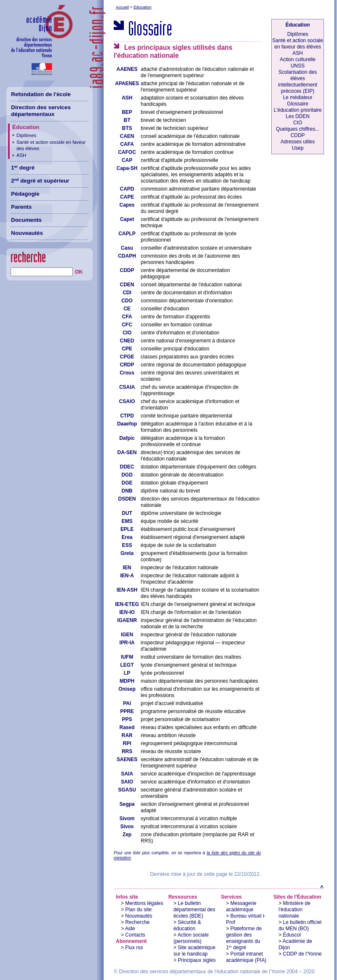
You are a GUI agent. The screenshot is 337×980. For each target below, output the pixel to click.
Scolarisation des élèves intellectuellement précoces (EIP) (298, 82)
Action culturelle (298, 59)
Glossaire (298, 104)
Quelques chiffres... (298, 129)
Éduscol (292, 935)
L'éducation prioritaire (298, 110)
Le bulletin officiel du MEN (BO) (300, 925)
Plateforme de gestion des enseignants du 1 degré (244, 938)
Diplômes (298, 34)
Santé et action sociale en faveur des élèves (298, 44)
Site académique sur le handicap (195, 951)
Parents (21, 207)
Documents (26, 220)
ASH (298, 53)
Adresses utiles (298, 142)
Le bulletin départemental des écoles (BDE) (194, 910)
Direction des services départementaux (41, 111)
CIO (298, 123)
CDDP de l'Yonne (302, 954)
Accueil (122, 7)
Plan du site (138, 910)
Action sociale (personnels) (191, 938)
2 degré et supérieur (40, 181)
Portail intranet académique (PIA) (246, 957)
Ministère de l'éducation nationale (294, 910)
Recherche (137, 922)
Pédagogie (25, 194)
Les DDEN (298, 116)
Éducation (143, 7)
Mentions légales (144, 903)
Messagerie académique (241, 906)
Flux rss (134, 948)
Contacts (135, 935)
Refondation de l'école (41, 94)
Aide (130, 929)
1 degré (23, 168)
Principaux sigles (197, 960)
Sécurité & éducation (187, 925)
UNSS (298, 66)
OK (79, 272)
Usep (298, 148)
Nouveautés (139, 916)
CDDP (298, 135)
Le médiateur (298, 97)
